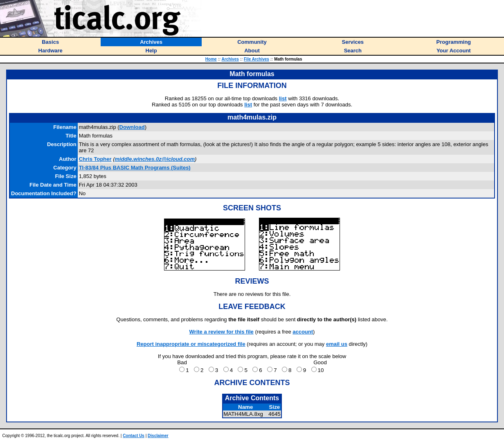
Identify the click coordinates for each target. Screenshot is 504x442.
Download (132, 127)
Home (211, 59)
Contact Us (134, 436)
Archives (230, 59)
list (283, 98)
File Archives (256, 59)
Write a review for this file (222, 332)
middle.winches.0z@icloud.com (155, 159)
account (303, 332)
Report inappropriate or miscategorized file (191, 344)
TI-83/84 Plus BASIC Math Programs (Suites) (135, 168)
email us (337, 344)
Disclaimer (158, 436)
